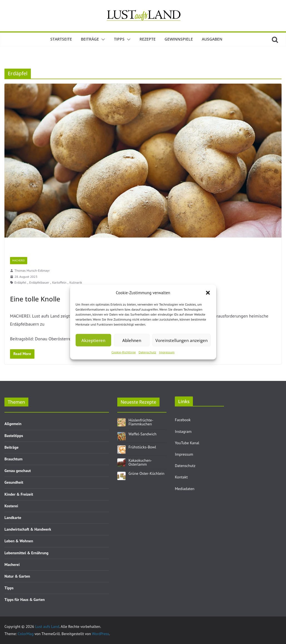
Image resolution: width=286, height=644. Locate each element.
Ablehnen (132, 340)
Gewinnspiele (179, 39)
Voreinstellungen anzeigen (181, 340)
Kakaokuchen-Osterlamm (140, 462)
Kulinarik (76, 282)
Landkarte (13, 518)
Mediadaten (185, 489)
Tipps (119, 39)
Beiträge (90, 39)
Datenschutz (147, 352)
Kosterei (11, 506)
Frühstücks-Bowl (142, 447)
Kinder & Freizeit (19, 494)
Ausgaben (212, 39)
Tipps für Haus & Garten (25, 600)
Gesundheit (14, 482)
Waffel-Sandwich (142, 434)
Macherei (19, 260)
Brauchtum (13, 459)
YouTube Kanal (187, 443)
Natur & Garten (17, 576)
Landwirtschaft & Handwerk (28, 529)
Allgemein (13, 424)
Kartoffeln (59, 282)
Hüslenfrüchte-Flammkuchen (141, 422)
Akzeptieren (93, 340)
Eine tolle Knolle (35, 299)
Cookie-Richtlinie (124, 352)
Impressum (167, 352)
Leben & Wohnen (19, 541)
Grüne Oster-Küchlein (146, 473)
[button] (208, 293)
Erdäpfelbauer (39, 282)
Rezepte (148, 39)
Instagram (183, 431)
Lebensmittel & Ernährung (26, 553)
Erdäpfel (20, 282)
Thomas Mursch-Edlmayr (32, 270)
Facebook (183, 420)
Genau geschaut (18, 471)
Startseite (61, 39)
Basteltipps (14, 436)
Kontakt (181, 477)
